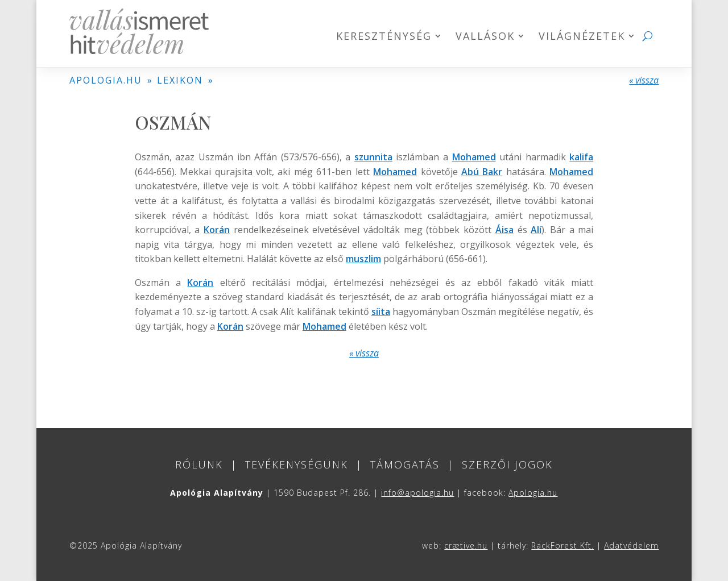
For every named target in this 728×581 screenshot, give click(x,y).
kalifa (581, 157)
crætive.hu (466, 545)
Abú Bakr (482, 172)
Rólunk (199, 464)
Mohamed (474, 157)
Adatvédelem (631, 545)
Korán (217, 230)
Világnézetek (582, 37)
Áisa (504, 230)
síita (381, 312)
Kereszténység (384, 37)
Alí (536, 230)
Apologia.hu (533, 493)
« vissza (644, 80)
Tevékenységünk (297, 464)
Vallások (485, 37)
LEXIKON (180, 80)
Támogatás (405, 464)
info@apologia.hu (417, 493)
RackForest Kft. (562, 545)
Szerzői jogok (507, 464)
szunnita (373, 157)
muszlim (363, 259)
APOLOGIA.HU (106, 80)
